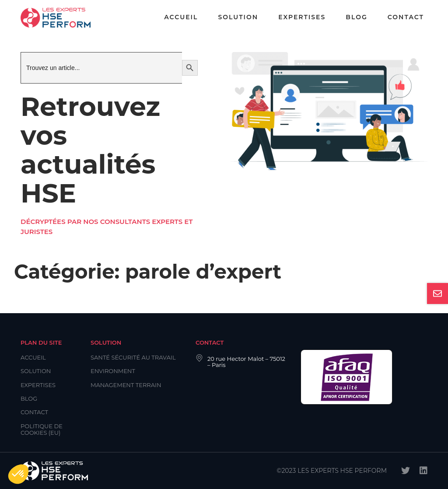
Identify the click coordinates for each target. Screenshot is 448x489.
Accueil (181, 17)
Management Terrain (126, 385)
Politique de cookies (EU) (42, 429)
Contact (406, 17)
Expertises (302, 17)
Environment (113, 371)
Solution (238, 17)
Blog (356, 17)
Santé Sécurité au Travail (133, 357)
